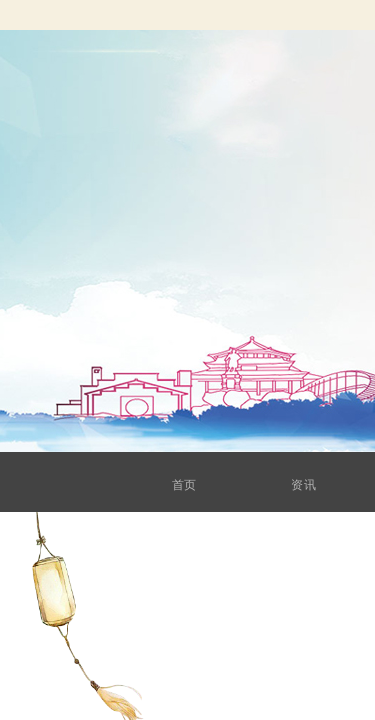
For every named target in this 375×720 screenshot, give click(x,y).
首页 (204, 485)
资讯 (317, 485)
